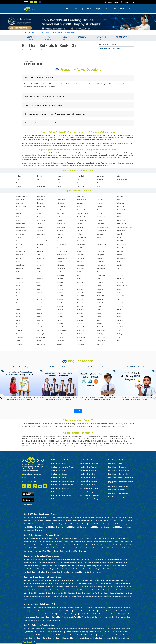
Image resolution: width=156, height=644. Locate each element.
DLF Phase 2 (81, 217)
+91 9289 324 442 (29, 481)
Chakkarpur (121, 207)
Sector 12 (39, 282)
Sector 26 (120, 289)
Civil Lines (60, 210)
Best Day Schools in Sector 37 (31, 424)
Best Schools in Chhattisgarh (118, 493)
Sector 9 (79, 324)
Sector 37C (121, 296)
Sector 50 (120, 306)
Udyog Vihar (101, 341)
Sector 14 (80, 282)
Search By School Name (107, 44)
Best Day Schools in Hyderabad (95, 629)
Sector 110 (121, 279)
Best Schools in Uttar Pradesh (90, 495)
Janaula (120, 234)
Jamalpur (100, 234)
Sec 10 (39, 272)
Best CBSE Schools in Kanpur (33, 527)
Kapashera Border (42, 241)
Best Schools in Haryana (59, 478)
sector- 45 (60, 327)
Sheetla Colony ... (123, 327)
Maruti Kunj (101, 248)
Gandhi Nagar (122, 220)
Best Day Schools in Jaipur (106, 635)
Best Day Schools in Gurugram (81, 638)
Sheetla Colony (102, 327)
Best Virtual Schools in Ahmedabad (85, 611)
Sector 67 (100, 317)
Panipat (59, 183)
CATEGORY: (82, 38)
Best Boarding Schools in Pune (48, 563)
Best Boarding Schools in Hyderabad (107, 560)
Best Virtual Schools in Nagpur (67, 614)
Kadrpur (120, 238)
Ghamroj (80, 224)
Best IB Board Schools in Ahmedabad (96, 542)
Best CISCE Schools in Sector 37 (52, 443)
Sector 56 (39, 313)
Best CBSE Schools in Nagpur (54, 524)
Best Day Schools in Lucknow (92, 632)
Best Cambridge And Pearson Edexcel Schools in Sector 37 (84, 446)
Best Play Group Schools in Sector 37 (53, 424)
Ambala (19, 176)
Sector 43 (80, 303)
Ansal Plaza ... (81, 196)
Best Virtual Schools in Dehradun (90, 614)
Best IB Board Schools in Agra (76, 551)
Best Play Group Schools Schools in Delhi (37, 580)
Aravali (99, 196)
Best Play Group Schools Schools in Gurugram (61, 596)
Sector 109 (40, 279)
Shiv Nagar (40, 330)
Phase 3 (59, 262)
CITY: (48, 38)
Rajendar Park (21, 265)
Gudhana (80, 227)
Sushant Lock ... (42, 337)
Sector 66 (80, 317)
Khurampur (40, 244)
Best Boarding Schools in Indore (42, 566)
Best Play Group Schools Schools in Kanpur (76, 593)
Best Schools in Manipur (88, 460)
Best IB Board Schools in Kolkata (81, 539)
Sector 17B (60, 286)
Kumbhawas (81, 244)
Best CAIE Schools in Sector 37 (72, 443)
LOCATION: (31, 38)
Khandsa (60, 241)
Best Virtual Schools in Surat (46, 614)
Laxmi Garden (122, 244)
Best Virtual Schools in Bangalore (55, 608)
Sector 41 (39, 303)
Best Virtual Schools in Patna (68, 617)
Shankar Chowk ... (83, 327)
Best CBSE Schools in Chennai (122, 518)
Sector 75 (80, 320)
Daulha (18, 213)
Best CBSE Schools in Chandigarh (76, 527)
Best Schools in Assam (59, 464)
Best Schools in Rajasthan (88, 481)
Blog (82, 9)
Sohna (119, 330)
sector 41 (60, 303)
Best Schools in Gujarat (59, 474)
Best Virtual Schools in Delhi (33, 608)
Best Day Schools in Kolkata (74, 629)
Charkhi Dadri (81, 186)
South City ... (81, 334)
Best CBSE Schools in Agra (33, 530)
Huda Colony (121, 231)
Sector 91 (120, 324)
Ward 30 (59, 344)
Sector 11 (100, 279)
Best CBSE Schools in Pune (33, 521)
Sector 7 (120, 317)
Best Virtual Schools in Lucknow (109, 611)
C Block (99, 207)
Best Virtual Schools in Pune (40, 611)
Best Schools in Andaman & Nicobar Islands (121, 482)
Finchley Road (81, 220)
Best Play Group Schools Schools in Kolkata (100, 580)
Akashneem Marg (22, 196)
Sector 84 (19, 324)
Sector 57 (60, 313)
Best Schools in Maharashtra (60, 499)
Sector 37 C (80, 296)
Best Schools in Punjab (87, 478)
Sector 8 (100, 320)
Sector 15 (100, 282)
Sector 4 (120, 299)
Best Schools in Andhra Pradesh (62, 460)
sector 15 (120, 282)
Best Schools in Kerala (58, 492)
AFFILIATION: (101, 38)
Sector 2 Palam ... (123, 286)
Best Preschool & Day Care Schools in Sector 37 (40, 426)
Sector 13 (60, 282)
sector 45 (120, 303)
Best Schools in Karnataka (60, 488)
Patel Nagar (121, 258)
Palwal (59, 186)
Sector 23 (60, 289)
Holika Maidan (102, 231)
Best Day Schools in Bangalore (52, 629)
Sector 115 (20, 282)
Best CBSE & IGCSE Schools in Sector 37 (86, 439)
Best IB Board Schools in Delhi (34, 539)
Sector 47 (39, 306)
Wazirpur (100, 344)
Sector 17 (19, 286)
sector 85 (39, 324)
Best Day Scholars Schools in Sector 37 (89, 426)
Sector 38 (60, 299)
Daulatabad (121, 210)
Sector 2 (100, 286)
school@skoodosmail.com (32, 474)
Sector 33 (39, 296)
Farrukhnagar (61, 220)
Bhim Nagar (60, 203)
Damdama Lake (102, 210)
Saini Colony (101, 268)
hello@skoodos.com (113, 2)
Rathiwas (120, 265)
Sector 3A (100, 299)
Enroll (114, 9)
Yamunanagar (41, 186)
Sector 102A (101, 275)
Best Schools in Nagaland (88, 471)
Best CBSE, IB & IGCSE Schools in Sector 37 (59, 439)
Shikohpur (19, 330)
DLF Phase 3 (101, 217)
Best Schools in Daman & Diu (118, 474)
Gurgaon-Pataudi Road (125, 227)
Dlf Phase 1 (60, 217)
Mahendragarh (122, 180)
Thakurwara (61, 341)
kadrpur (100, 238)
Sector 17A (40, 286)
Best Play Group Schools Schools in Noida (93, 596)
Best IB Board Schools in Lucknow (121, 542)
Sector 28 (80, 293)
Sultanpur (120, 334)
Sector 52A (80, 310)
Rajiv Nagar (81, 265)
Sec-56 (99, 272)
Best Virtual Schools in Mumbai (61, 611)
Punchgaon (101, 262)
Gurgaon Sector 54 (103, 227)
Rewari (79, 183)
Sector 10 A (60, 275)
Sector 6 (100, 313)
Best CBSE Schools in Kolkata (77, 518)
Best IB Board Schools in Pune (48, 542)
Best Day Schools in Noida (102, 638)
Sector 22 (39, 289)
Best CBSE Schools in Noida (121, 527)
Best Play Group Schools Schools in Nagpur (61, 590)
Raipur (119, 262)
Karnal (59, 180)
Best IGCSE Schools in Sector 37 (77, 441)
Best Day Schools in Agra (120, 638)
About (75, 9)
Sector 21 (19, 289)
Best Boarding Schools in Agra (90, 572)
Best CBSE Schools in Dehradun (76, 524)
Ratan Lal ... (101, 265)
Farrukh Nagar (41, 220)
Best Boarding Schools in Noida (68, 572)
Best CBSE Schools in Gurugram (99, 527)
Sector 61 (120, 313)
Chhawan (40, 210)
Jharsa (39, 238)
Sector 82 (120, 320)
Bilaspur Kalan (41, 207)
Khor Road (20, 244)
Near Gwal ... (121, 251)
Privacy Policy (27, 505)
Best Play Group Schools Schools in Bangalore (68, 580)
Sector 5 (100, 306)
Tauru (119, 337)
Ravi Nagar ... (21, 268)
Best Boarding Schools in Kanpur (77, 569)
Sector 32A (20, 296)
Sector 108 (20, 279)
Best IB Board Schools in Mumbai (71, 542)
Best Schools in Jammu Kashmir (62, 485)
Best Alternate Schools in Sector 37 (121, 436)
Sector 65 (60, 317)
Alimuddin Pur (41, 196)
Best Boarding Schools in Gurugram (44, 572)
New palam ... (101, 255)
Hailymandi (60, 231)
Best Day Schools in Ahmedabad (70, 632)
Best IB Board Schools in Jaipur (42, 548)
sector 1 (120, 272)
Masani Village (21, 251)
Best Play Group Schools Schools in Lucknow (79, 587)
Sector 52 (39, 310)
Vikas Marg (20, 344)
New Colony (81, 255)
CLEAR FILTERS (28, 61)
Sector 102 (80, 275)
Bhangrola (40, 203)
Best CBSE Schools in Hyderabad (99, 518)
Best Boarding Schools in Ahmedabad (96, 563)
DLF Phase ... (121, 217)
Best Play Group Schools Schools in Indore (110, 587)
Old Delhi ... (20, 258)
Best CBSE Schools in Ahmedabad (77, 521)
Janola (18, 238)
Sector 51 (19, 310)
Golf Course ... (21, 227)
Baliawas (100, 200)
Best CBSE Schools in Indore (122, 521)
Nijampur (120, 255)
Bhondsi (100, 203)
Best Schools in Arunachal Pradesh (63, 467)
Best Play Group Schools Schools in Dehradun (92, 590)
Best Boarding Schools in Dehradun (111, 566)
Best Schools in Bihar (58, 471)
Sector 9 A (100, 324)
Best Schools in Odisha (87, 474)
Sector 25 (100, 289)
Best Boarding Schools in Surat (64, 566)
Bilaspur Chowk (21, 207)
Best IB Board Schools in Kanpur (64, 548)
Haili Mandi (40, 231)
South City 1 (40, 334)
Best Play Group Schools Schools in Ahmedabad (46, 587)
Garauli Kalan (21, 224)
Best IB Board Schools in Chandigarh (111, 548)
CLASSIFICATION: (123, 38)
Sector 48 (60, 306)
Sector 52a (60, 310)
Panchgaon (81, 258)
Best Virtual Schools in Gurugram (115, 617)
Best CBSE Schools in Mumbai (54, 521)
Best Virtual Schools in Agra (51, 620)
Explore (89, 9)
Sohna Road (20, 334)
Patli (38, 262)
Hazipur (79, 231)
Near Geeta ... (101, 251)
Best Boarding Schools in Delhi (34, 560)
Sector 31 (120, 293)
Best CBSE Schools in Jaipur (119, 524)
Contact (122, 9)
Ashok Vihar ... (41, 200)
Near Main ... (20, 255)
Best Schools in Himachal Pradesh (62, 481)
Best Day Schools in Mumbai (48, 632)
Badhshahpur (61, 200)
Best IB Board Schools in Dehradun (103, 545)
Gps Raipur (40, 227)
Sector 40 (19, 303)
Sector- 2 (39, 327)
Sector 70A (40, 320)
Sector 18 (80, 286)
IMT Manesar (41, 234)
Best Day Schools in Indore (113, 632)
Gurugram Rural (21, 231)
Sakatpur (120, 268)
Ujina (119, 341)
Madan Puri (20, 248)
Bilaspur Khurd (61, 207)
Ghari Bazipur (122, 224)
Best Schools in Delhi (116, 460)
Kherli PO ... (121, 241)
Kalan (18, 241)
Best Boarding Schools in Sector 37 (77, 424)
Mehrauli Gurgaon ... (63, 251)
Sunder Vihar (20, 337)
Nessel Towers (61, 255)
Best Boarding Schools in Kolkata (82, 560)
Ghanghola (101, 224)
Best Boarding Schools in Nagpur (87, 566)
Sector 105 (121, 275)
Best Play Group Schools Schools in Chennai (60, 584)
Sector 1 (19, 275)
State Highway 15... (103, 334)
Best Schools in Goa (115, 464)
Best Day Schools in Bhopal (87, 635)
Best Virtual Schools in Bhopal (113, 614)
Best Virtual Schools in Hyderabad (102, 608)
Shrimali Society (62, 330)
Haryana (32, 33)
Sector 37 (48, 33)
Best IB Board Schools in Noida (54, 551)
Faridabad (60, 176)
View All (78, 411)
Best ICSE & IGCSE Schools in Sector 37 (53, 441)
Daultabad (40, 213)
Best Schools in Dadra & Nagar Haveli (121, 478)
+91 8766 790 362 (29, 478)
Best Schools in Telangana (117, 497)
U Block (79, 341)
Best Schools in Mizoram (88, 467)
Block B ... (80, 207)
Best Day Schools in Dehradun (66, 635)
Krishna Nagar (61, 244)
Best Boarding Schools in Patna (100, 569)
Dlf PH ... (120, 213)
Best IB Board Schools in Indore (35, 545)
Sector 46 (19, 306)
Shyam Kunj (81, 330)
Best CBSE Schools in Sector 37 (32, 436)
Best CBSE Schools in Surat (34, 524)
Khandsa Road (82, 241)
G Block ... (100, 220)
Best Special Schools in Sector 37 (113, 426)
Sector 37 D (101, 296)
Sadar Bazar (81, 268)
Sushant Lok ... (82, 337)
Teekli (18, 341)
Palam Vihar (40, 258)
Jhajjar (18, 180)
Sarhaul (19, 272)
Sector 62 (19, 317)
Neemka (39, 255)
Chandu (19, 210)
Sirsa (119, 183)
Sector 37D (40, 299)
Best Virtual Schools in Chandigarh (91, 617)
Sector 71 (60, 320)
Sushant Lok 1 (61, 337)
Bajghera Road (82, 200)
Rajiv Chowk (40, 265)
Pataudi (100, 258)
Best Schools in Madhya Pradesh (62, 495)
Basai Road (20, 203)
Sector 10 (39, 275)
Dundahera (20, 220)
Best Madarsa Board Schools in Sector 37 (116, 443)
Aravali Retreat (122, 196)
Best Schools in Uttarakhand (118, 486)
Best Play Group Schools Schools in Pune (91, 584)
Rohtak (99, 183)
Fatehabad (80, 176)
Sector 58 (80, 313)
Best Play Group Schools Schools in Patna (106, 593)
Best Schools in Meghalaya (89, 464)
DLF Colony (101, 213)
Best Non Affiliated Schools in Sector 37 (52, 446)
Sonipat (19, 186)
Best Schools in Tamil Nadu (89, 488)
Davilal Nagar (61, 213)
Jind (38, 180)
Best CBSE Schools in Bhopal (98, 524)
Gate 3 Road (40, 224)
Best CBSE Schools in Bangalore (54, 518)
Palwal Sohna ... (62, 258)
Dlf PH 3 (19, 217)
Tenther (39, 341)
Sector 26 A (20, 293)
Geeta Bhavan (61, 224)
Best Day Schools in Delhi (32, 629)
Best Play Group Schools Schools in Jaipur (45, 593)
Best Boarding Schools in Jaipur (54, 569)
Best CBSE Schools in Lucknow (101, 521)
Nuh (98, 186)
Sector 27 (60, 293)
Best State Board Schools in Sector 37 (97, 436)
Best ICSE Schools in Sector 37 (64, 33)
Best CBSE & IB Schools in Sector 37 (33, 439)
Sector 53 (100, 310)
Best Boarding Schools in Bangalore (58, 560)
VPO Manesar (41, 344)
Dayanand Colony (82, 213)
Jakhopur (80, 234)
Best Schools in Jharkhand (117, 490)
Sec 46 (59, 272)
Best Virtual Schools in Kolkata (78, 608)
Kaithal (79, 180)
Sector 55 (19, 313)
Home (67, 9)
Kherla (99, 241)
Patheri (19, 262)
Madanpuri (40, 248)
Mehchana (40, 251)
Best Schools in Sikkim (87, 485)
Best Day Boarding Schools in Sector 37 (101, 424)
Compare (98, 9)
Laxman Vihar (101, 244)
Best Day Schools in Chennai (116, 629)
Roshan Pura (61, 268)
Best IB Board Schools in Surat (57, 545)
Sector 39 (80, 299)
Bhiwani (39, 176)
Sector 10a (80, 279)
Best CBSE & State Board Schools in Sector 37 (114, 439)
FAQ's (106, 9)
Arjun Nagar (20, 200)
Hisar (119, 176)
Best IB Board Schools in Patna (87, 548)
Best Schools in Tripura (87, 492)
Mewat (18, 183)
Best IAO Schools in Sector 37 (92, 443)
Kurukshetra (101, 180)
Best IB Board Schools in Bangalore (57, 539)
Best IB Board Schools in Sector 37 (74, 436)
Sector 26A (40, 293)
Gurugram (40, 33)
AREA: (65, 38)
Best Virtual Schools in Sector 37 (66, 426)
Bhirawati (80, 203)
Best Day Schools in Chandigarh (59, 638)
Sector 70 (19, 320)
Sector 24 (80, 289)
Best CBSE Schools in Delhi (33, 518)
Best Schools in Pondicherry (118, 467)
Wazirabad (80, 344)
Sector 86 (60, 324)
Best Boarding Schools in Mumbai (71, 563)
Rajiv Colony (61, 265)
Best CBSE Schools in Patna (54, 527)
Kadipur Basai (81, 238)
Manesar (59, 248)
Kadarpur (60, 238)
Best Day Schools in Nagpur (45, 635)
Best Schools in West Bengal (89, 499)
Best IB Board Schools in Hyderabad (106, 539)
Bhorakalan (121, 203)
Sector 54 (120, 310)
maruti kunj (80, 248)
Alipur (58, 196)
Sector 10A (60, 279)
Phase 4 (79, 262)
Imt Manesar (20, 234)
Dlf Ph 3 (39, 217)
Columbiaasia (81, 210)
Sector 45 (100, 303)
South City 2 (60, 334)
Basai (119, 200)
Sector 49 (80, 306)
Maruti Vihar (121, 248)
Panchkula (40, 183)
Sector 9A (19, 327)
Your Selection (29, 642)
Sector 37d (20, 299)
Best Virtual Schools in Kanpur (47, 617)
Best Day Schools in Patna (38, 638)
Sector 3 (100, 293)
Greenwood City (62, 227)
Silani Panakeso (102, 330)
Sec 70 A (80, 272)
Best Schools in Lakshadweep (118, 471)
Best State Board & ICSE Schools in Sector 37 (102, 441)
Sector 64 (39, 317)
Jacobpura (60, 234)
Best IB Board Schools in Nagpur (80, 545)
